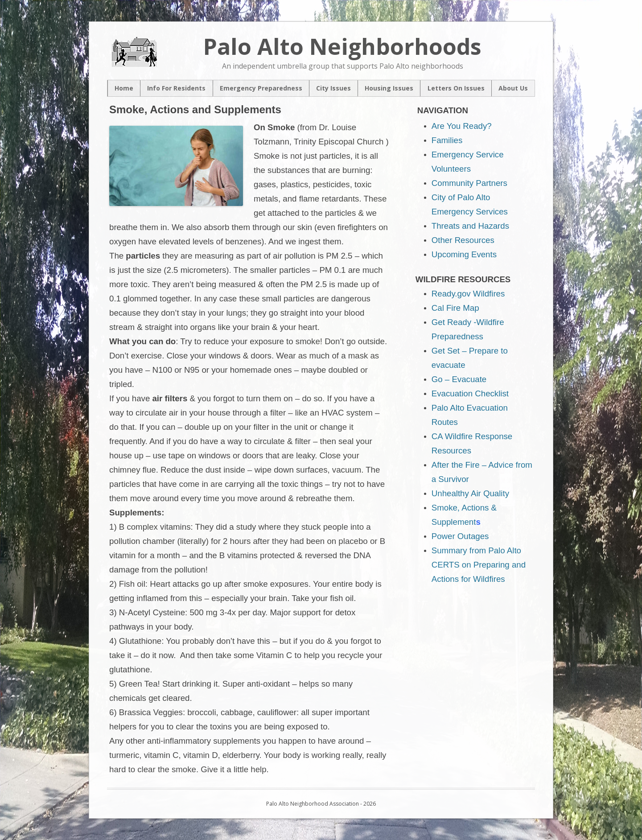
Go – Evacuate (459, 379)
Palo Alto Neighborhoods (342, 46)
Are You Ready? (462, 126)
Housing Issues (389, 89)
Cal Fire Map (455, 308)
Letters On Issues (456, 89)
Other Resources (463, 240)
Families (447, 140)
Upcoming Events (464, 254)
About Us (513, 89)
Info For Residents (176, 89)
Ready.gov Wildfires (468, 294)
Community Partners (469, 183)
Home (124, 89)
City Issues (333, 89)
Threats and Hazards (470, 226)
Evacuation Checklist (470, 393)
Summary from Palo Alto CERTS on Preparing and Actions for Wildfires (479, 565)
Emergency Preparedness (261, 89)
